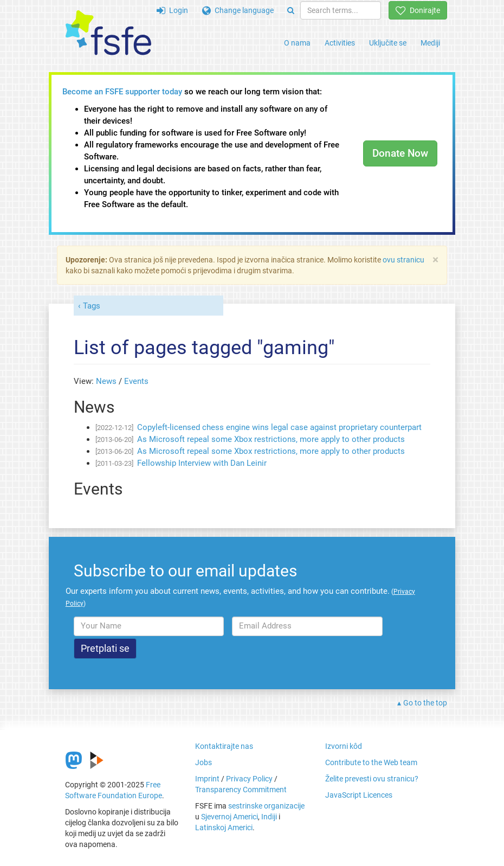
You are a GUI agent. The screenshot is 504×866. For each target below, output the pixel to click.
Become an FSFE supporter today (122, 92)
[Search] (291, 10)
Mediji (430, 43)
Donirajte (418, 10)
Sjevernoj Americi (230, 817)
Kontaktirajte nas (224, 746)
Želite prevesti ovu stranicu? (372, 779)
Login (172, 10)
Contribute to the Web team (371, 762)
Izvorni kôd (344, 746)
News (106, 381)
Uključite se (388, 43)
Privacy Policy (249, 779)
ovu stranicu (403, 260)
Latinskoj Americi (224, 827)
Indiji (269, 817)
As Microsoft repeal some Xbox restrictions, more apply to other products (271, 439)
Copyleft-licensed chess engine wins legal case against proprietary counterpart (279, 427)
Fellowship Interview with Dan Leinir (202, 463)
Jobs (203, 762)
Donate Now (400, 153)
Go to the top (425, 703)
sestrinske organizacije (266, 806)
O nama (297, 43)
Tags (92, 306)
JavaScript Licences (359, 795)
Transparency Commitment (241, 790)
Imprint (207, 779)
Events (136, 381)
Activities (340, 43)
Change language (238, 10)
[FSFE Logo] (108, 33)
